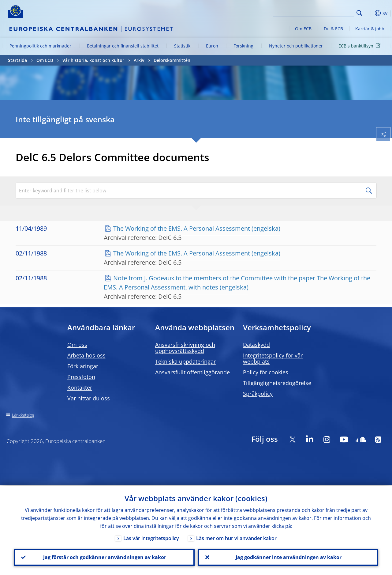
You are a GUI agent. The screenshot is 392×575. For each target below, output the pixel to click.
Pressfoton (81, 377)
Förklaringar (83, 366)
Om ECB (303, 29)
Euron (212, 46)
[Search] (324, 12)
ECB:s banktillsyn (360, 45)
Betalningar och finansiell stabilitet (123, 46)
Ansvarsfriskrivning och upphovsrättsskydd (185, 348)
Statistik (182, 46)
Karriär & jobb (370, 29)
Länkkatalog (23, 415)
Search (359, 13)
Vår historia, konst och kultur (93, 60)
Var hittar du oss (89, 398)
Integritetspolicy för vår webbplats (273, 358)
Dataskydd (256, 345)
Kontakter (80, 388)
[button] (369, 13)
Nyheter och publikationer (296, 46)
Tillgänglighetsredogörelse (277, 383)
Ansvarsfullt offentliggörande (192, 372)
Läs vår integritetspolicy (151, 537)
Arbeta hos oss (86, 355)
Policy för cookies (266, 372)
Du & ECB (333, 29)
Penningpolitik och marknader (40, 46)
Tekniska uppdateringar (185, 361)
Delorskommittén (172, 60)
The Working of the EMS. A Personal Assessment (182, 228)
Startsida (17, 60)
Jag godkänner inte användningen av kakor (288, 557)
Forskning (243, 46)
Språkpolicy (258, 394)
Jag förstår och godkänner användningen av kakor (104, 557)
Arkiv (139, 60)
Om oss (77, 345)
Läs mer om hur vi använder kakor (236, 537)
